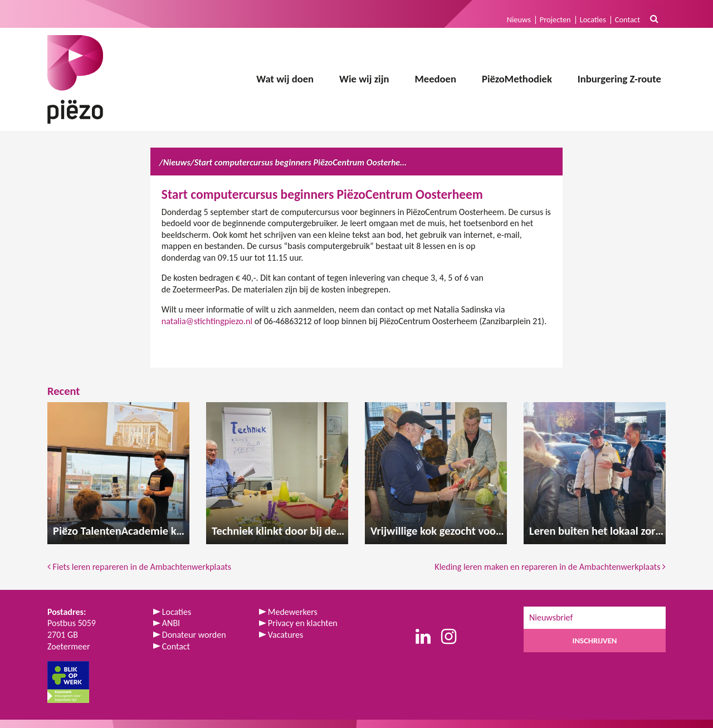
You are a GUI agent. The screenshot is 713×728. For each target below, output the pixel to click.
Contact (627, 19)
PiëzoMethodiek (517, 79)
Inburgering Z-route (619, 79)
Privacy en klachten (303, 623)
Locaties (593, 19)
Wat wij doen (285, 79)
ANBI (171, 623)
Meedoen (435, 79)
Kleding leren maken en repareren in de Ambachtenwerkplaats (550, 567)
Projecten (555, 19)
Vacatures (285, 635)
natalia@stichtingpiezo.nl (207, 321)
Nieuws (519, 19)
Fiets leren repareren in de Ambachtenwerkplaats (139, 567)
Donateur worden (194, 635)
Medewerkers (293, 612)
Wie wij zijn (364, 79)
